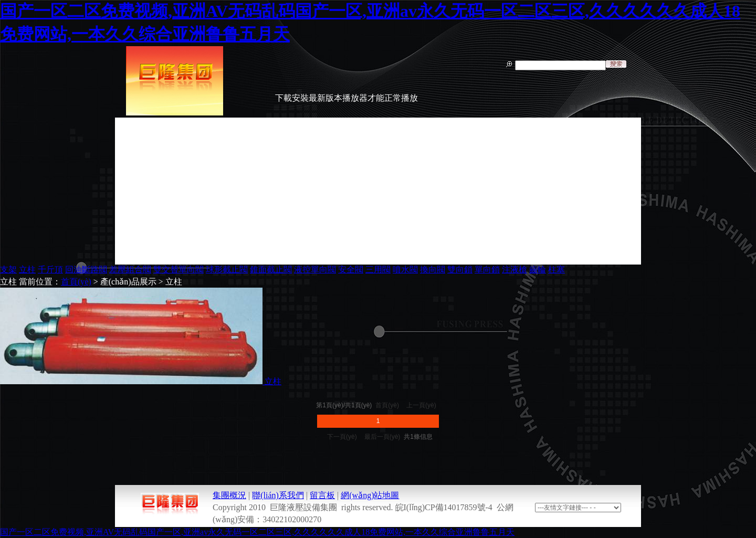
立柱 (27, 270)
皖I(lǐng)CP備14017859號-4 (444, 507)
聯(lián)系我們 (278, 495)
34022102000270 (292, 519)
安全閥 (351, 270)
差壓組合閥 (130, 270)
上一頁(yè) (421, 405)
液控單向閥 (315, 270)
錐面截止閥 (271, 270)
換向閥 (433, 270)
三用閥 (378, 270)
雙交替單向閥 (178, 270)
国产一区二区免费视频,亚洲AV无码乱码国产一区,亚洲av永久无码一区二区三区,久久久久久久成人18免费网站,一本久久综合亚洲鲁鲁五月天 (257, 532)
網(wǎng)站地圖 (370, 495)
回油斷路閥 (86, 270)
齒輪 (538, 270)
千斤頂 (50, 270)
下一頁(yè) (342, 437)
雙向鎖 (460, 270)
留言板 (322, 495)
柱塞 (556, 270)
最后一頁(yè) (382, 437)
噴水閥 (405, 270)
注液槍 (514, 270)
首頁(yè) (76, 282)
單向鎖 (487, 270)
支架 (8, 270)
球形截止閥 (227, 270)
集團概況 (229, 495)
